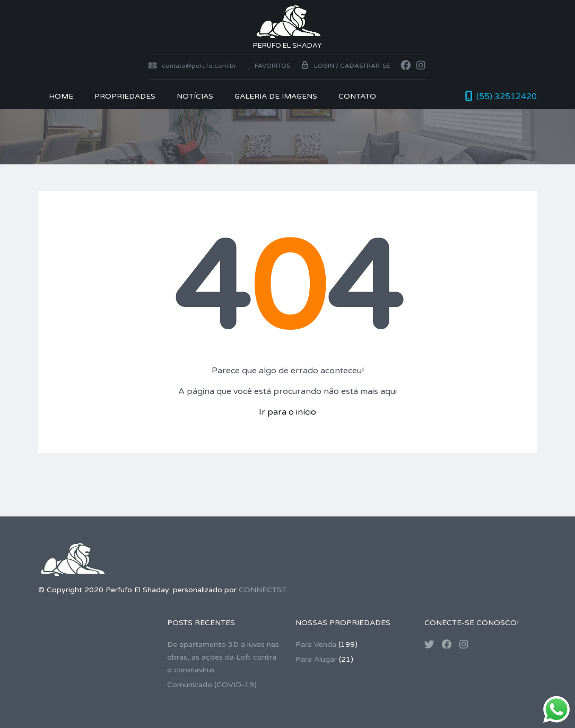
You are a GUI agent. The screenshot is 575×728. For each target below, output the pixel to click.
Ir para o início (287, 412)
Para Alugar (316, 659)
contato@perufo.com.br (193, 66)
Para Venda (316, 644)
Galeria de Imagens (276, 96)
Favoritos (269, 66)
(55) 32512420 (507, 97)
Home (61, 96)
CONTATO (357, 96)
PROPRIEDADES (125, 96)
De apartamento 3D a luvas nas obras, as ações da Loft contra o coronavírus (223, 657)
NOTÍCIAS (195, 96)
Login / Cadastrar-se (345, 66)
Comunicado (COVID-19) (212, 685)
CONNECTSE (263, 590)
